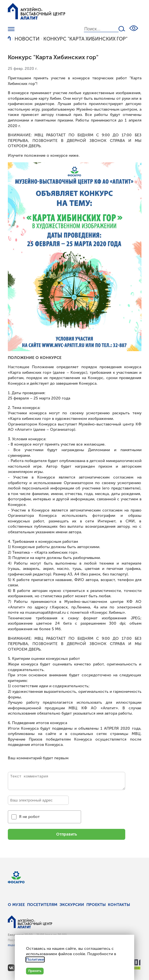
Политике (35, 959)
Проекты (96, 905)
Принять (35, 971)
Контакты (119, 905)
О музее (16, 905)
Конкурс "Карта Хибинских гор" (85, 39)
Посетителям (42, 905)
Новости (27, 39)
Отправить (67, 834)
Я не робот (29, 817)
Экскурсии (72, 905)
